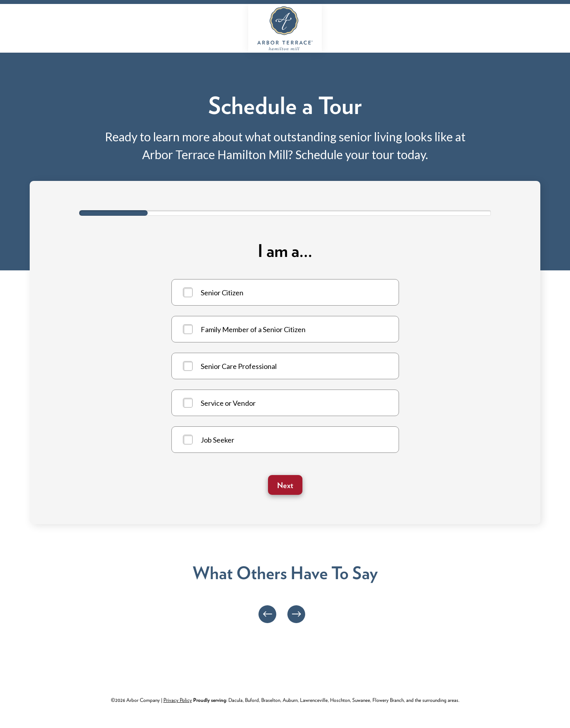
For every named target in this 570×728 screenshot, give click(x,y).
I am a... (285, 251)
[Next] (296, 614)
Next (285, 485)
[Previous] (267, 614)
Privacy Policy (178, 700)
